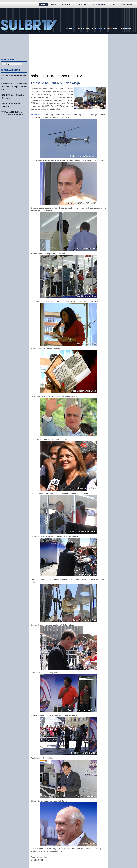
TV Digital (66, 5)
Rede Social (81, 5)
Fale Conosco (98, 5)
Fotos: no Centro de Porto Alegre (56, 83)
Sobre (54, 5)
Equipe (113, 5)
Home (44, 5)
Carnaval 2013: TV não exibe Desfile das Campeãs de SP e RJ (14, 87)
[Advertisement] (14, 45)
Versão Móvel (127, 5)
